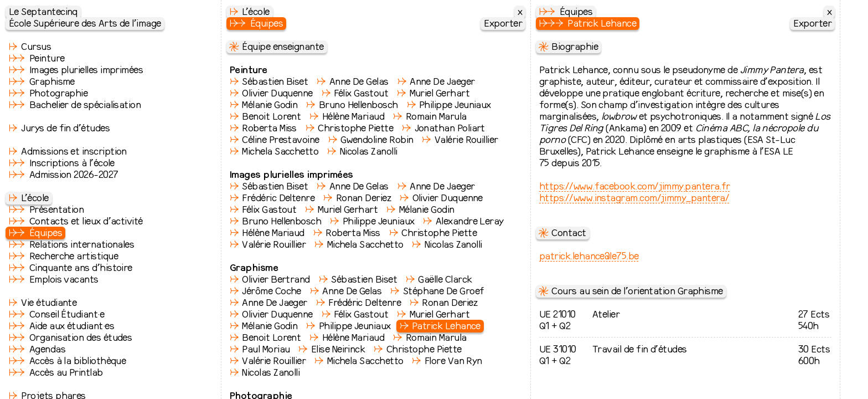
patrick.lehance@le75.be (589, 255)
